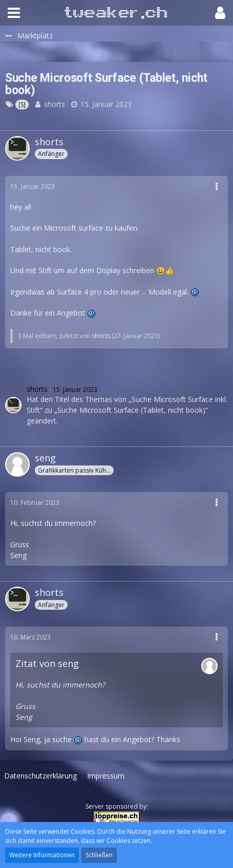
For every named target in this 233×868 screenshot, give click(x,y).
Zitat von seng (47, 663)
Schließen (99, 855)
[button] (14, 13)
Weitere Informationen (42, 855)
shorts (55, 104)
